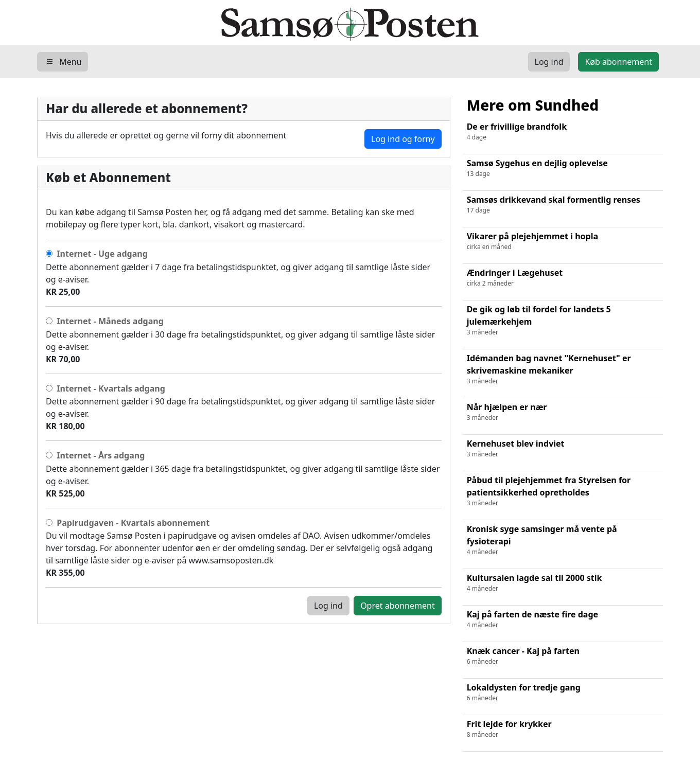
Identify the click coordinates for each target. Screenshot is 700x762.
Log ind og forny (403, 139)
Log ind (328, 606)
